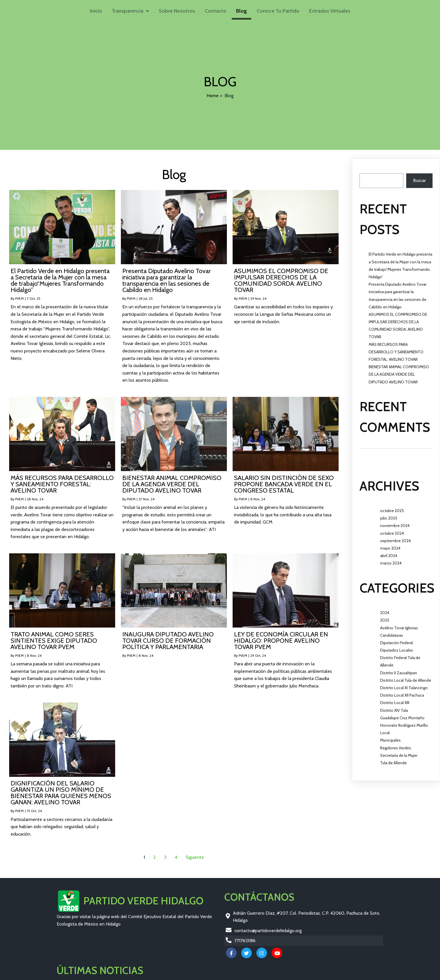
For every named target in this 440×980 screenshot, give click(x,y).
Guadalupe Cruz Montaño (402, 715)
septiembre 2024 (395, 538)
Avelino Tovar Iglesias (399, 625)
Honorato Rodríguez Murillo (404, 722)
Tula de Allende (393, 760)
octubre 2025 (392, 507)
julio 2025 (389, 515)
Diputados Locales (397, 647)
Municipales (390, 737)
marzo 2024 (391, 560)
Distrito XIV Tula (394, 707)
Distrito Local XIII (395, 700)
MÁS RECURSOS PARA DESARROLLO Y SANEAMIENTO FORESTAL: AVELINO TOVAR (396, 349)
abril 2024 (389, 552)
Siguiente (195, 854)
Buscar (366, 166)
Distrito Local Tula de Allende (406, 677)
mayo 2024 (390, 545)
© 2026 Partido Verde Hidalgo (87, 975)
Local (385, 730)
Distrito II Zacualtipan (399, 670)
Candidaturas (392, 632)
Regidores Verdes (396, 745)
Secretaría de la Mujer (399, 752)
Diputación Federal (396, 640)
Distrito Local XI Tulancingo (404, 685)
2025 (385, 617)
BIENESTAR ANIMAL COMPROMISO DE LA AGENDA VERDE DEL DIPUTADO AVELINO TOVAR (399, 371)
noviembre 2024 (395, 523)
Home (213, 94)
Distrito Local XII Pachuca (402, 692)
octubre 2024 (392, 530)
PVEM (19, 295)
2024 (385, 609)
